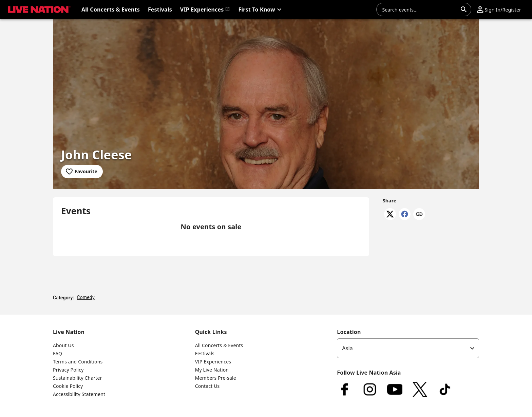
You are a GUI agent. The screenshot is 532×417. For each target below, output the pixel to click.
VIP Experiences (213, 362)
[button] (261, 9)
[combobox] (420, 9)
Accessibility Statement (79, 394)
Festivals (205, 353)
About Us (63, 345)
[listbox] (408, 348)
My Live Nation (212, 370)
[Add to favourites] (82, 172)
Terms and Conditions (78, 362)
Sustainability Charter (78, 378)
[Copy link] (419, 215)
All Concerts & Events (219, 345)
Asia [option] (347, 348)
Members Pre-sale (216, 378)
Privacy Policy (68, 370)
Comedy (85, 297)
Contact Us (207, 386)
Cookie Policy (68, 386)
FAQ (58, 353)
